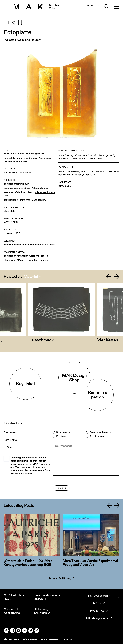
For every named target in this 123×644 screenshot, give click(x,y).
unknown (24, 184)
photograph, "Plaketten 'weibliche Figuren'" (27, 256)
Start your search (99, 596)
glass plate (9, 211)
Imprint (43, 639)
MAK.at (99, 603)
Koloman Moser (40, 188)
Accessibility (55, 639)
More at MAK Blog (62, 578)
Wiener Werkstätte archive (18, 173)
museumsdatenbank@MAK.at (47, 597)
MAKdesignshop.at (99, 618)
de (87, 6)
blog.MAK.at (99, 611)
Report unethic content (101, 432)
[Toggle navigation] (117, 7)
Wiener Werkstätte (45, 192)
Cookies (68, 639)
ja (98, 6)
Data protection (30, 639)
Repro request (63, 432)
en (93, 6)
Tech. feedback (97, 436)
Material (31, 276)
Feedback (61, 436)
